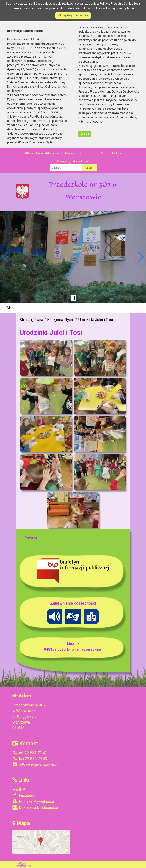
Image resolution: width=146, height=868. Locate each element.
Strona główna (34, 153)
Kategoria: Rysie (61, 320)
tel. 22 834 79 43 (30, 753)
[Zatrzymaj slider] (73, 298)
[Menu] (73, 308)
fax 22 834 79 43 (30, 759)
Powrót (31, 538)
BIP (19, 790)
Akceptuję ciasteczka (73, 15)
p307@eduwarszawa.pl (35, 764)
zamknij (85, 134)
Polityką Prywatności (114, 3)
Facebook (24, 795)
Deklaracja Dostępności (35, 808)
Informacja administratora (73, 161)
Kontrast (116, 153)
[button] (6, 257)
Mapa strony (54, 153)
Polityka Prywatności (33, 801)
